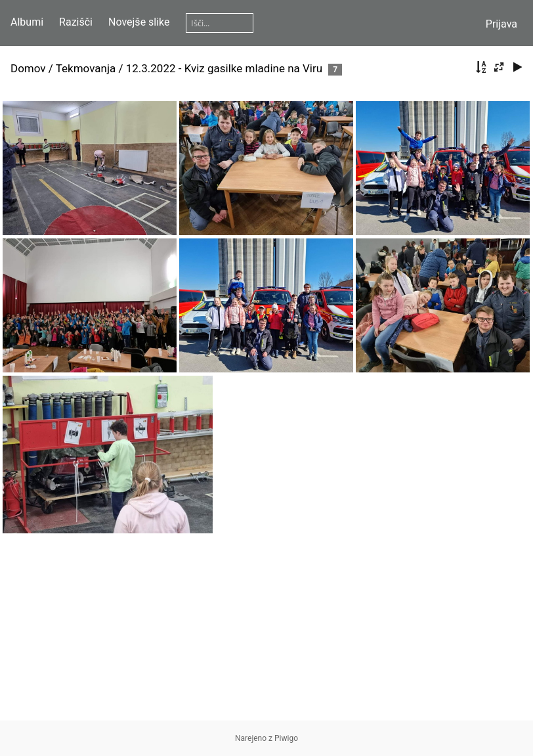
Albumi (27, 22)
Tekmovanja (86, 68)
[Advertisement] (266, 629)
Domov (28, 68)
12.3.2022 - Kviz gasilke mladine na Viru (224, 68)
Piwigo (286, 738)
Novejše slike (139, 22)
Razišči (76, 22)
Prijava (501, 24)
